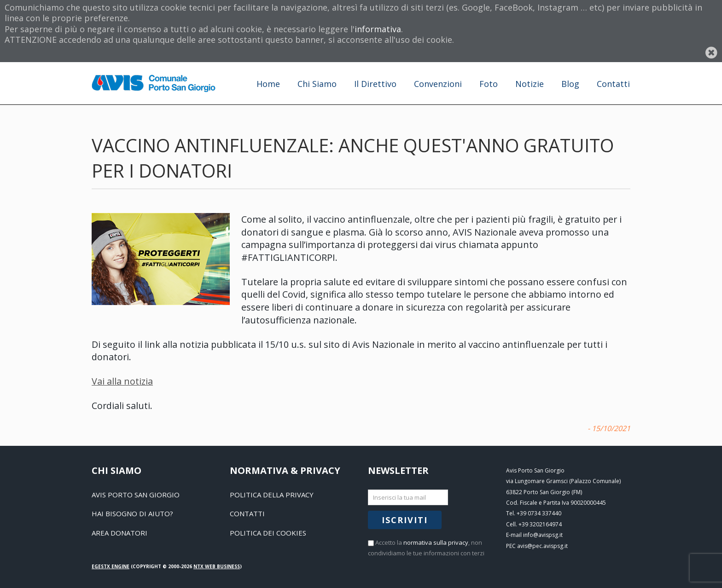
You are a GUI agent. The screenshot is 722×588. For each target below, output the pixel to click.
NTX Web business (217, 566)
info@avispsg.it (543, 535)
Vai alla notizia (122, 381)
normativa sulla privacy (436, 542)
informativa (378, 29)
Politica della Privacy (272, 495)
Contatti (247, 513)
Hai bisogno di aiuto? (132, 513)
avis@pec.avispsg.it (542, 546)
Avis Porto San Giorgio (136, 495)
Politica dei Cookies (268, 533)
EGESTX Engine (111, 566)
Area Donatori (119, 533)
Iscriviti (405, 520)
